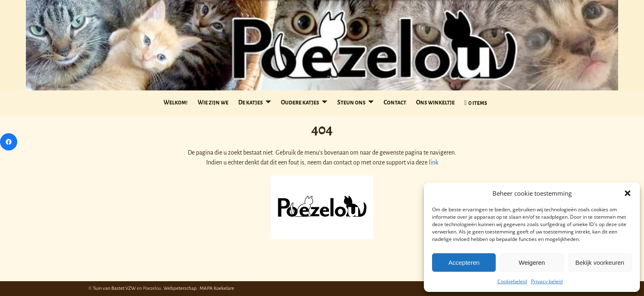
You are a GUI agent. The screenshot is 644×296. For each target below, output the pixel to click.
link (434, 162)
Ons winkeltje (435, 102)
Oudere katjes (300, 102)
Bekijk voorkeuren (600, 262)
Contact (395, 102)
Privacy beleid (547, 281)
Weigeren (532, 262)
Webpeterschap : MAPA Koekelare (199, 288)
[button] (628, 193)
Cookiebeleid (512, 281)
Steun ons (351, 102)
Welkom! (176, 102)
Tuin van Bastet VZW (114, 288)
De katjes (251, 102)
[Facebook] (9, 142)
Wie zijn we (213, 102)
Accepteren (464, 262)
